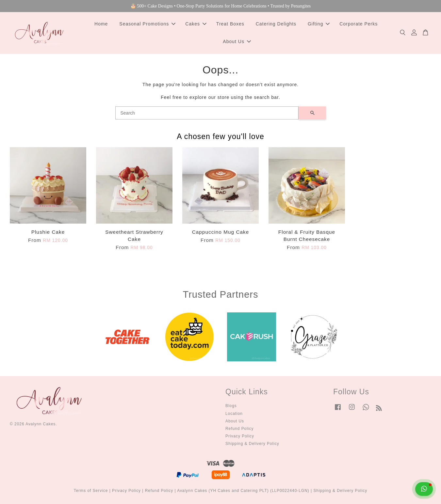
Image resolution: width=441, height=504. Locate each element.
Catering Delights (276, 24)
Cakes (196, 24)
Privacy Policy (240, 436)
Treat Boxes (230, 24)
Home (101, 24)
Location (234, 414)
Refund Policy (239, 429)
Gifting (319, 24)
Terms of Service (91, 491)
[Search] (207, 113)
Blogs (231, 406)
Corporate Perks (359, 24)
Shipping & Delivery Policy (252, 444)
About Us (237, 41)
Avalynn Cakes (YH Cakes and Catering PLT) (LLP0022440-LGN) (243, 491)
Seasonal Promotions (147, 24)
